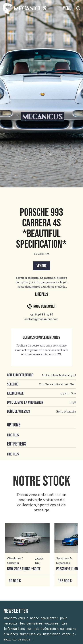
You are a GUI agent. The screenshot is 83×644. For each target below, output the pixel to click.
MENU (67, 9)
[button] (22, 550)
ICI (59, 354)
